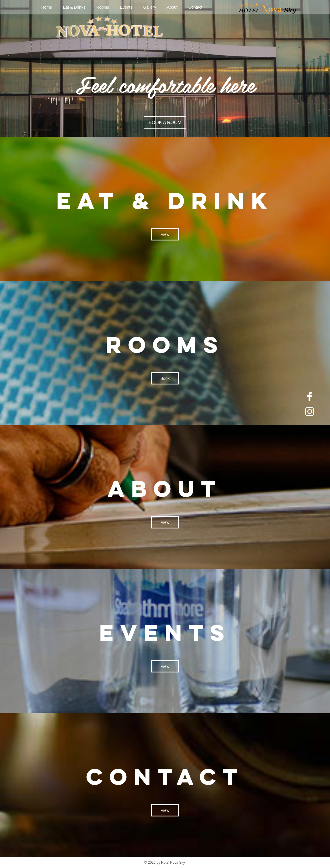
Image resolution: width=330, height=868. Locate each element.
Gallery (150, 7)
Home (47, 7)
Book (165, 378)
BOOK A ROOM (165, 123)
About (172, 7)
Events (126, 7)
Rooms (103, 7)
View (165, 234)
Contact (195, 7)
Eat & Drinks (74, 7)
